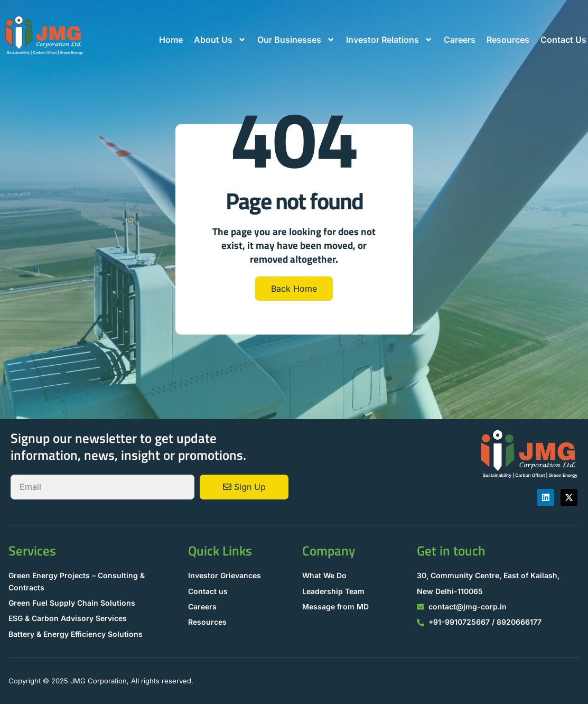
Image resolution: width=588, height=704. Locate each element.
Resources (508, 40)
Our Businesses (296, 40)
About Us (220, 40)
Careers (460, 40)
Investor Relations (389, 40)
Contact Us (563, 40)
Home (171, 40)
